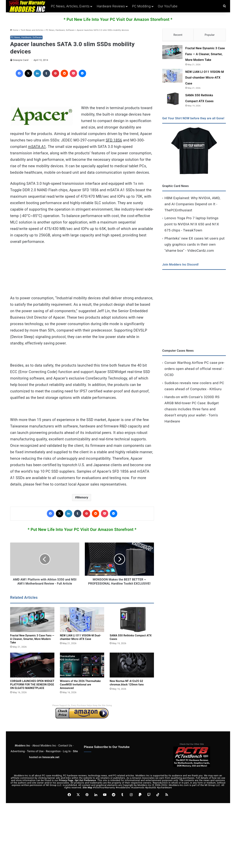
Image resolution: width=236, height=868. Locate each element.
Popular (210, 35)
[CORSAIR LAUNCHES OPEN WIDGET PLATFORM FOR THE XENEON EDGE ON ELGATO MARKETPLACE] (32, 669)
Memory (83, 497)
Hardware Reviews (111, 6)
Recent (178, 35)
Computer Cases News (178, 352)
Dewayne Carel (21, 60)
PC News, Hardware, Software (60, 30)
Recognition (53, 755)
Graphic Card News (176, 187)
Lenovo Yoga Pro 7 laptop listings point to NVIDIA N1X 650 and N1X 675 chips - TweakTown (192, 226)
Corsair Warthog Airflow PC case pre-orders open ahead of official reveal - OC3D (195, 370)
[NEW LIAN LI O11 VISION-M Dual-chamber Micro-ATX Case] (82, 624)
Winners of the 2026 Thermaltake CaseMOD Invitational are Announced (80, 689)
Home (14, 30)
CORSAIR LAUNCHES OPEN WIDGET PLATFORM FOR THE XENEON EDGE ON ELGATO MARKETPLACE (32, 689)
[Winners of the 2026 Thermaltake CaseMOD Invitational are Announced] (82, 669)
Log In (67, 755)
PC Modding (141, 6)
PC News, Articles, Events (70, 6)
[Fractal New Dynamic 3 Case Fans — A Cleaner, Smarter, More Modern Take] (32, 624)
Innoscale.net (51, 761)
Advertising (18, 755)
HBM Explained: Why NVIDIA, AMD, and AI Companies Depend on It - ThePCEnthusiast (192, 206)
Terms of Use (35, 755)
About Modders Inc (44, 750)
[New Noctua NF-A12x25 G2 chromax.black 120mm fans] (132, 669)
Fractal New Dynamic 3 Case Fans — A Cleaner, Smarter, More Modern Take (32, 643)
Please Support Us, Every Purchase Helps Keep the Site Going (82, 710)
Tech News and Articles (32, 30)
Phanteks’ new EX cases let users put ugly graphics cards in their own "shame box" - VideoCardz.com (195, 246)
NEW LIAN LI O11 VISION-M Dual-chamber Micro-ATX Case (205, 79)
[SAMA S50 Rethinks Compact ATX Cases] (132, 624)
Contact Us (65, 750)
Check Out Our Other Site (192, 748)
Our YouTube (168, 6)
